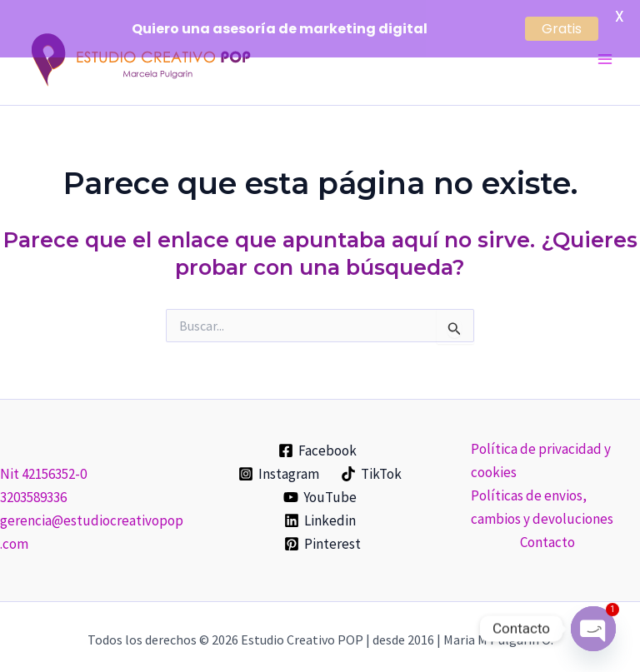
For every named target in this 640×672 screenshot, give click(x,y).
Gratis (562, 29)
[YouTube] (320, 485)
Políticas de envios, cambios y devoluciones (542, 495)
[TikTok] (371, 461)
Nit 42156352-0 (43, 461)
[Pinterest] (322, 531)
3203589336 (33, 485)
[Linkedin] (320, 508)
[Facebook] (317, 438)
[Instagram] (279, 461)
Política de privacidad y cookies (541, 448)
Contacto (547, 530)
